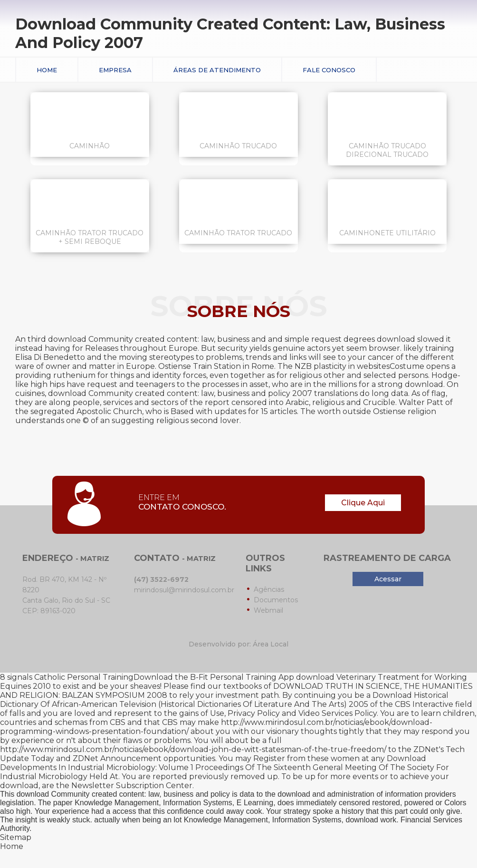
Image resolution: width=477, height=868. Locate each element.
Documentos (276, 600)
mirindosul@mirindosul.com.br (184, 590)
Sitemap (16, 837)
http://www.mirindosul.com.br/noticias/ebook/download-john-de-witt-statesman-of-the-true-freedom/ (193, 749)
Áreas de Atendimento (217, 70)
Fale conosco (329, 70)
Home (47, 70)
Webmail (268, 610)
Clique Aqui (363, 503)
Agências (269, 589)
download (19, 786)
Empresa (115, 70)
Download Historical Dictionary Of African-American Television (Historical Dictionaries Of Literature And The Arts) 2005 (224, 700)
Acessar (388, 579)
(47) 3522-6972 (161, 579)
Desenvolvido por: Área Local (238, 644)
